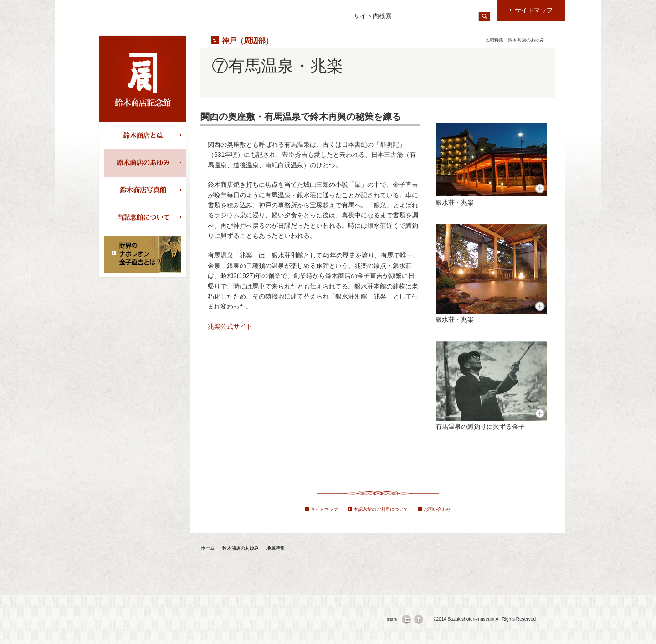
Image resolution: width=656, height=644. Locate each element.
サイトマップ (324, 509)
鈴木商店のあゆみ (145, 163)
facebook (419, 619)
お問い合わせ (437, 509)
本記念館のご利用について (381, 509)
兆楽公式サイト (230, 326)
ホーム (208, 548)
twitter (406, 619)
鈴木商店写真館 (145, 191)
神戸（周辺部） (247, 41)
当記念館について (145, 218)
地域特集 (494, 40)
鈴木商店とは (145, 136)
